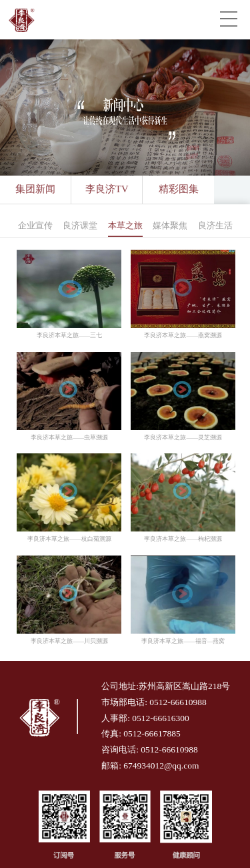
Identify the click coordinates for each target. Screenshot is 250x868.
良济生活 (215, 225)
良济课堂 (80, 225)
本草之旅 (125, 225)
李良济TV (107, 189)
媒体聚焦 (170, 225)
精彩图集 (179, 189)
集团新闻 (35, 189)
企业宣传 (35, 225)
